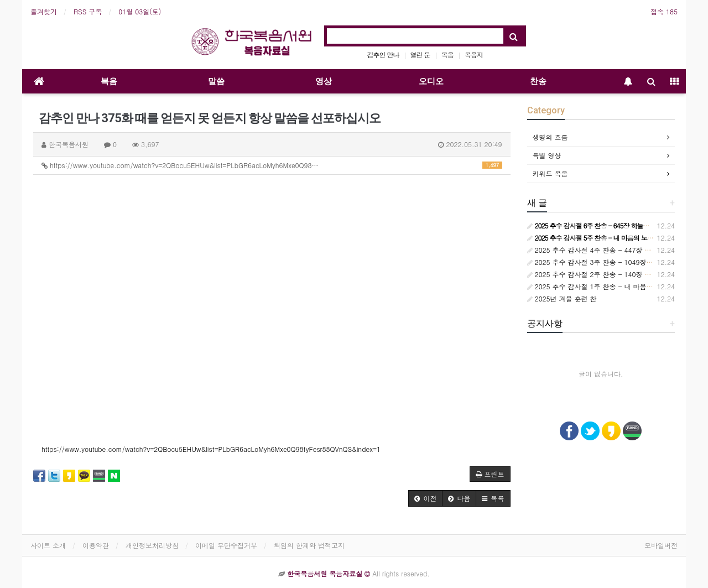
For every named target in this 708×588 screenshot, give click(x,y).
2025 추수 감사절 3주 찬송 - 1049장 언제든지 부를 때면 (617, 262)
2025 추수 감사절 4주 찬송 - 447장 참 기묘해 (600, 250)
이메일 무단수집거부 (226, 545)
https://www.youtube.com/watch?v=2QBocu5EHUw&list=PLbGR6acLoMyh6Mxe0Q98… (272, 165)
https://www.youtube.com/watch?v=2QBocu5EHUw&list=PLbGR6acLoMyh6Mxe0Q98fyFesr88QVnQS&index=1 (211, 449)
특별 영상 (547, 155)
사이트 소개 (48, 545)
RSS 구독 (88, 11)
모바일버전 (661, 545)
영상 (324, 81)
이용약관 (96, 545)
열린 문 (420, 54)
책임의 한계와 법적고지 (309, 545)
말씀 (216, 81)
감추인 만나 (383, 54)
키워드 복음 (550, 173)
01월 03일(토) (140, 11)
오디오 (431, 81)
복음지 (474, 54)
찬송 (538, 81)
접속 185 (664, 11)
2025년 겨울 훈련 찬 (562, 298)
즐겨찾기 (44, 11)
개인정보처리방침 (152, 545)
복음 (447, 54)
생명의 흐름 (550, 137)
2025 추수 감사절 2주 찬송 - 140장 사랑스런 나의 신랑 (615, 274)
